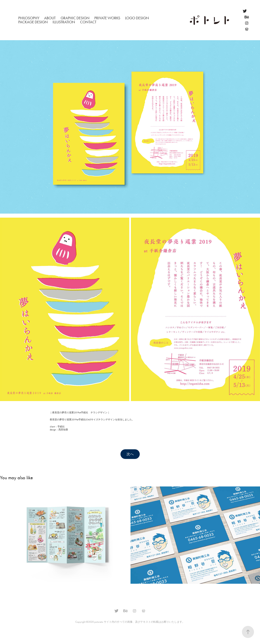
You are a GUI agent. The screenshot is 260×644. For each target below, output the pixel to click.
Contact (88, 22)
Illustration (64, 22)
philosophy (29, 18)
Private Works (107, 18)
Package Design (33, 22)
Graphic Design (75, 18)
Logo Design (137, 18)
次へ (130, 454)
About (50, 18)
